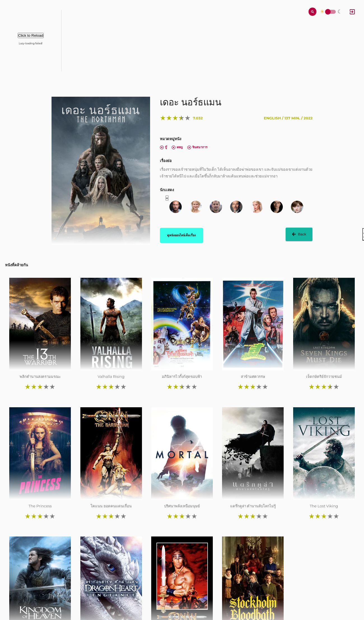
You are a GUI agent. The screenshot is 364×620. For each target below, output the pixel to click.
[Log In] (352, 12)
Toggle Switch (328, 12)
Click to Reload (31, 35)
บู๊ (163, 147)
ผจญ (177, 147)
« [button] (167, 198)
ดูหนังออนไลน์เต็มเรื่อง (181, 235)
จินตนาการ (197, 147)
